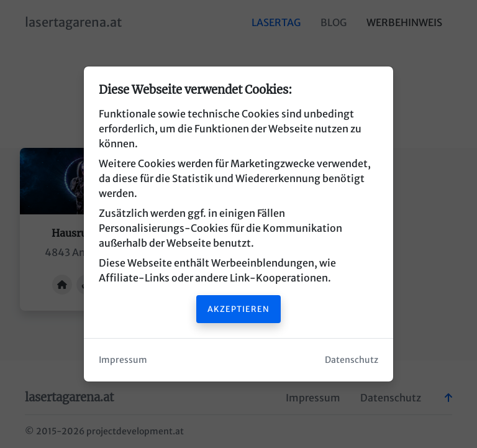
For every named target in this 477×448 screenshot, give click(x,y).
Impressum (123, 360)
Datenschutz (352, 360)
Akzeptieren (238, 309)
